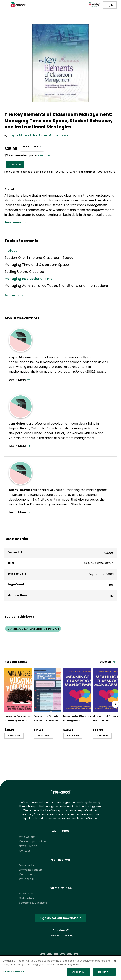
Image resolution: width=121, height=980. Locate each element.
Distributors (27, 898)
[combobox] (32, 146)
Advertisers (26, 894)
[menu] (4, 5)
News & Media (28, 846)
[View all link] (108, 662)
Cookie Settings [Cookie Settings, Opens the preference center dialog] (13, 975)
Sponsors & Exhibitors (33, 903)
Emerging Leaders (31, 870)
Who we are (27, 837)
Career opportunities (33, 841)
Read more (14, 295)
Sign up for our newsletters (60, 918)
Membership (27, 865)
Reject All (104, 975)
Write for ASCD (29, 879)
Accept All (79, 975)
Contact (25, 851)
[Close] (115, 964)
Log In (110, 5)
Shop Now (15, 165)
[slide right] (115, 704)
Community (27, 874)
